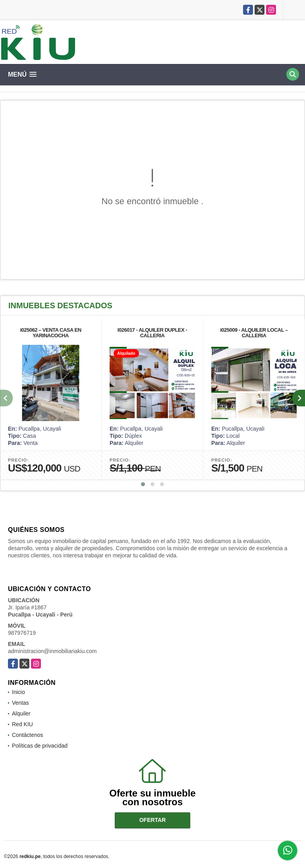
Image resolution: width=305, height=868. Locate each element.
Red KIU (22, 724)
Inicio (18, 692)
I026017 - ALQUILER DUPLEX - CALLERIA (152, 333)
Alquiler (21, 713)
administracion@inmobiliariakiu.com (52, 651)
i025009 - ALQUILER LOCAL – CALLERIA (254, 333)
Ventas (20, 703)
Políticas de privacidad (40, 746)
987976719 (22, 633)
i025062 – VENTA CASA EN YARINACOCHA (50, 333)
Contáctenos (28, 735)
